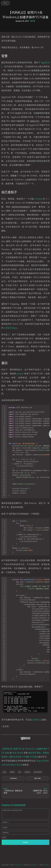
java (4, 772)
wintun (38, 199)
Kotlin (12, 772)
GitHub (36, 720)
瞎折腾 (33, 21)
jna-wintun (38, 772)
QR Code (38, 778)
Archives (14, 778)
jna (20, 772)
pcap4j (20, 373)
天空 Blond (18, 753)
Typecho (35, 865)
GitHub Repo (10, 328)
